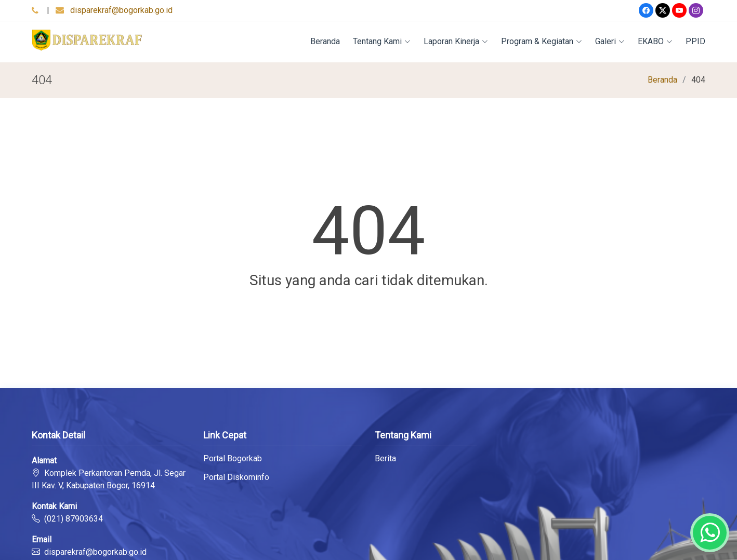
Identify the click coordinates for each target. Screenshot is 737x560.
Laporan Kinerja (456, 41)
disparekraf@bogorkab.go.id (121, 10)
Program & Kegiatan (542, 41)
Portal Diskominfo (236, 477)
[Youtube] (679, 10)
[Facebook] (646, 10)
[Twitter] (663, 10)
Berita (385, 459)
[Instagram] (696, 10)
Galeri (610, 41)
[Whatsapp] (710, 533)
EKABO (655, 41)
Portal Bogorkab (233, 459)
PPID (695, 41)
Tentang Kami (382, 41)
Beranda (325, 41)
